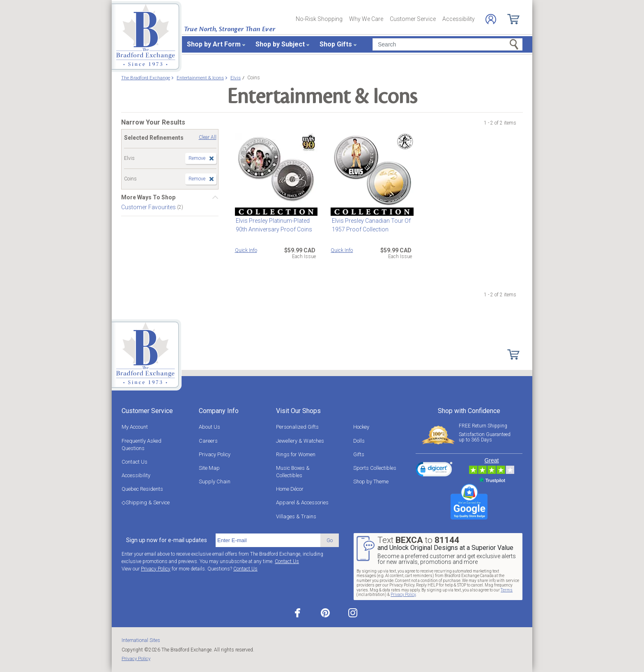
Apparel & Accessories (302, 502)
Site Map (209, 468)
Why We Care (366, 19)
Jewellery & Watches (300, 441)
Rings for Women (296, 454)
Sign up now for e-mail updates (167, 540)
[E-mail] (268, 540)
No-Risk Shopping (319, 19)
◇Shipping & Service (146, 502)
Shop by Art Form (214, 44)
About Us (209, 427)
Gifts (359, 454)
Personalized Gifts (297, 427)
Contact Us (135, 462)
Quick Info (246, 250)
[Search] (447, 44)
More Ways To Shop (148, 197)
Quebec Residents (142, 489)
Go (330, 540)
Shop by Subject (280, 44)
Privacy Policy (215, 454)
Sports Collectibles (375, 468)
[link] (434, 471)
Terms (507, 590)
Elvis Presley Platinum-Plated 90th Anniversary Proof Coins (273, 225)
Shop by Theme (371, 481)
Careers (208, 441)
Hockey (361, 427)
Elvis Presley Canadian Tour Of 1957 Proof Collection (370, 225)
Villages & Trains (296, 516)
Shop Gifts (336, 44)
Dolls (359, 441)
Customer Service (413, 19)
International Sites (141, 640)
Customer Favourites (149, 207)
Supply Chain (215, 481)
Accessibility (459, 19)
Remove (197, 158)
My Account (135, 427)
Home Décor (290, 489)
